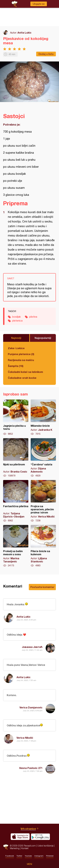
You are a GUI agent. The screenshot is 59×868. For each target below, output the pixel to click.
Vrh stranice (28, 829)
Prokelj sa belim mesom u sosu (16, 546)
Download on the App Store (20, 837)
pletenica (17, 321)
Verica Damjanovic (31, 707)
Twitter (19, 856)
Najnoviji (16, 338)
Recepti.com (6, 847)
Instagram (39, 856)
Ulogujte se (39, 4)
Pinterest (50, 856)
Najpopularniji (43, 338)
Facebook (10, 856)
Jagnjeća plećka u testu (16, 417)
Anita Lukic (24, 33)
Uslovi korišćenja (45, 846)
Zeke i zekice (16, 348)
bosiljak (17, 317)
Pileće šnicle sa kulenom (43, 546)
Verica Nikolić (25, 738)
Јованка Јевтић (32, 647)
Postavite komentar (42, 587)
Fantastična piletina (16, 501)
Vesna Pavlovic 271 (31, 768)
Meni (29, 864)
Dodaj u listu (46, 54)
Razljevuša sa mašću (21, 360)
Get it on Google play (40, 837)
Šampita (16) (16, 366)
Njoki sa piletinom (16, 458)
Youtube (28, 856)
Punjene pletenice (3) (21, 354)
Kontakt (25, 848)
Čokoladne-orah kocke (22, 378)
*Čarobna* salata (43, 458)
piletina (33, 317)
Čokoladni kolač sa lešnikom (25, 372)
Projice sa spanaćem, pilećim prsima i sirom (43, 501)
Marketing (15, 848)
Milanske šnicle (43, 417)
